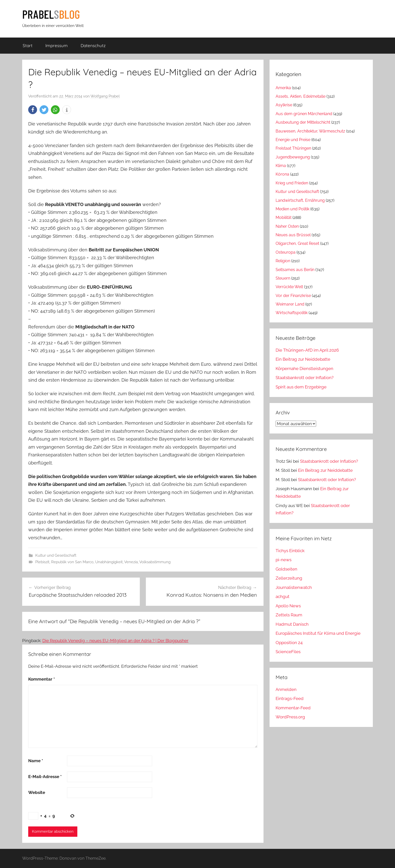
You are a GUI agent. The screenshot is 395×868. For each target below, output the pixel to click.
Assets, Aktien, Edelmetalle (301, 96)
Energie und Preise (293, 140)
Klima (281, 166)
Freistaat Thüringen (293, 148)
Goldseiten (286, 569)
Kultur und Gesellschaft (56, 555)
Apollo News (288, 606)
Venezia (131, 562)
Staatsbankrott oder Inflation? (305, 378)
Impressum (57, 45)
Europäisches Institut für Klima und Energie (318, 633)
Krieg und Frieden (292, 183)
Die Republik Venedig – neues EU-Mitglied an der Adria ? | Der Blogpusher (115, 641)
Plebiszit (42, 562)
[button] (33, 110)
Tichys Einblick (290, 551)
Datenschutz (93, 45)
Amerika (283, 88)
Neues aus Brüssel (293, 235)
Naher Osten (287, 226)
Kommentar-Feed (293, 708)
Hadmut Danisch (292, 624)
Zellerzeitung (289, 578)
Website (37, 792)
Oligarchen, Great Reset (297, 243)
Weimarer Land (290, 304)
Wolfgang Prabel (105, 96)
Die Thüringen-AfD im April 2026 (307, 350)
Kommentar (42, 679)
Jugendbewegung (293, 157)
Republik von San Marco (72, 562)
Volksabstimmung (155, 562)
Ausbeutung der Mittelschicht (303, 122)
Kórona (282, 174)
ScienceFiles (288, 652)
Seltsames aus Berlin (295, 270)
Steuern (283, 278)
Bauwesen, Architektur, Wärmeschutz (310, 131)
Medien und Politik (292, 209)
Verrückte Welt (289, 287)
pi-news (284, 560)
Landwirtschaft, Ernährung (300, 200)
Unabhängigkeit (109, 562)
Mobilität (284, 218)
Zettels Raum (289, 615)
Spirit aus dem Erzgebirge (301, 387)
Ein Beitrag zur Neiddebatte (303, 359)
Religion (283, 261)
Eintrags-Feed (290, 698)
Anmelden (286, 689)
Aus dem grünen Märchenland (304, 114)
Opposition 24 (289, 643)
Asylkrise (284, 105)
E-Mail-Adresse (45, 777)
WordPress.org (290, 717)
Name (36, 761)
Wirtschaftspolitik (292, 313)
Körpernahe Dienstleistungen (304, 369)
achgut (283, 596)
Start (28, 45)
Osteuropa (286, 252)
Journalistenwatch (294, 587)
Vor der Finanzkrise (293, 296)
